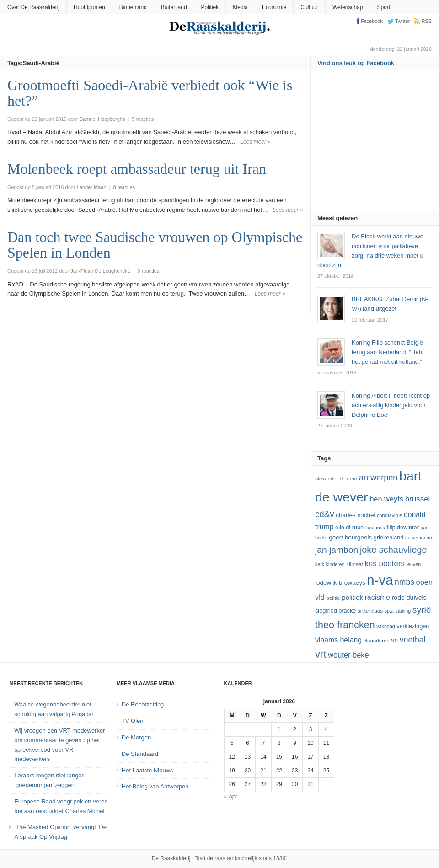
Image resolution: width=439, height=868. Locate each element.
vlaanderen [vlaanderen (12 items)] (377, 641)
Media (240, 7)
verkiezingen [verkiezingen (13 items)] (413, 626)
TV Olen (133, 721)
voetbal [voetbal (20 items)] (413, 640)
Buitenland (174, 7)
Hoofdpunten (89, 7)
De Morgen (136, 737)
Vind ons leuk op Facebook (356, 63)
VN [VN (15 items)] (394, 640)
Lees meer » (255, 142)
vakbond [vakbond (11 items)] (385, 626)
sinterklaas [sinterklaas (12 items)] (370, 611)
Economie (274, 7)
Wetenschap (348, 7)
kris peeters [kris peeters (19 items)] (385, 563)
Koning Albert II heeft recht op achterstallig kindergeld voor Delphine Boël (391, 405)
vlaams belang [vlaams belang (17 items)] (338, 640)
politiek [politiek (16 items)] (352, 597)
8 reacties (124, 187)
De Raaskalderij (171, 858)
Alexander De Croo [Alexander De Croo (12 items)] (336, 479)
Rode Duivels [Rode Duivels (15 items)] (409, 598)
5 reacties (143, 119)
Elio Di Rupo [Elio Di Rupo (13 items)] (349, 528)
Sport (384, 7)
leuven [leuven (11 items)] (414, 564)
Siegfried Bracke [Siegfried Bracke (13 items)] (335, 611)
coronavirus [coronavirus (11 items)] (389, 515)
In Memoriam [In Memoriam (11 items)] (419, 538)
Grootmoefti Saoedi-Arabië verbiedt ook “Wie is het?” (150, 93)
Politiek (210, 7)
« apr (231, 796)
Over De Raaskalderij (33, 7)
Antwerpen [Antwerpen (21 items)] (378, 478)
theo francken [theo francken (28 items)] (345, 625)
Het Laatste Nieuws (147, 770)
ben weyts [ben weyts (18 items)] (386, 499)
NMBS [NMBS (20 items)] (404, 582)
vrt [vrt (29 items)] (321, 654)
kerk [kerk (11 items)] (320, 564)
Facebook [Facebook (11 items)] (375, 528)
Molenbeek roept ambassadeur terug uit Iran (137, 169)
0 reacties (149, 271)
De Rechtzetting (143, 704)
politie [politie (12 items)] (333, 598)
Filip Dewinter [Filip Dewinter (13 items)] (403, 528)
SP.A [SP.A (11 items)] (389, 611)
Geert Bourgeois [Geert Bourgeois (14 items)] (350, 537)
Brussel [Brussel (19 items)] (418, 499)
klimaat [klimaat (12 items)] (354, 564)
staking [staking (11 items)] (403, 611)
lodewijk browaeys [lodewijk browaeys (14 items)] (340, 583)
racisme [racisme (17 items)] (377, 597)
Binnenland (133, 7)
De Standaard (140, 754)
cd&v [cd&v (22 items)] (325, 514)
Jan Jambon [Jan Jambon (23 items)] (337, 550)
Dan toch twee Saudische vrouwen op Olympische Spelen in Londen (155, 245)
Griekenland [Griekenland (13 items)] (388, 538)
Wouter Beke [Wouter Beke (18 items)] (348, 655)
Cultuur (309, 7)
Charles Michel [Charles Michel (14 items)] (355, 515)
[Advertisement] (378, 144)
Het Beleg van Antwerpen (155, 786)
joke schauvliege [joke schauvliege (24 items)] (393, 550)
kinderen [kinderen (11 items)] (335, 564)
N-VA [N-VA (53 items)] (380, 580)
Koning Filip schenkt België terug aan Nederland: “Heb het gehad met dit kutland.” (387, 352)
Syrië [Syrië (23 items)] (422, 610)
